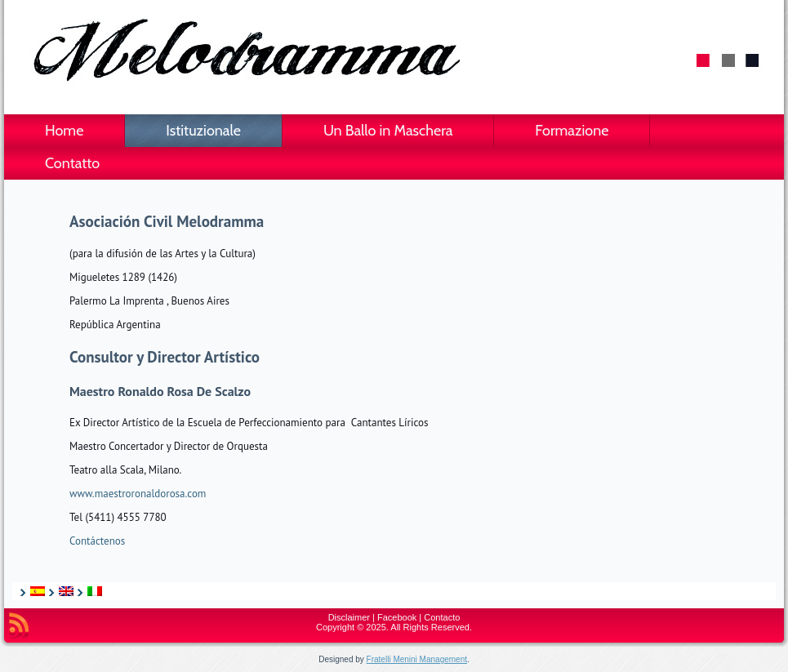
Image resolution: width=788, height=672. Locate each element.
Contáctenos (97, 541)
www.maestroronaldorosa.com (138, 494)
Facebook (397, 617)
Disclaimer (349, 617)
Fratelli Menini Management (417, 659)
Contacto (442, 617)
